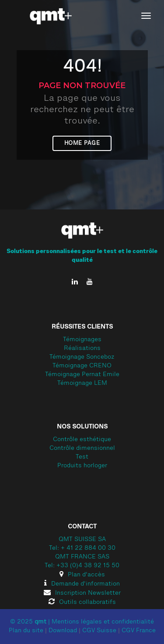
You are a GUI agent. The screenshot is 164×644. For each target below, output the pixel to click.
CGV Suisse (99, 631)
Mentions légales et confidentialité (103, 622)
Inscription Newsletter (82, 593)
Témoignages (82, 340)
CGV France (139, 631)
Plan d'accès (82, 575)
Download (63, 631)
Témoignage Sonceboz (82, 357)
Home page (82, 143)
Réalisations (82, 349)
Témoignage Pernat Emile (82, 375)
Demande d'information (82, 584)
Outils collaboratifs (82, 603)
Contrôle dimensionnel (82, 449)
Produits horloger (82, 466)
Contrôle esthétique (82, 440)
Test (82, 457)
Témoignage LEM (82, 384)
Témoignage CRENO (82, 366)
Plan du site (26, 631)
